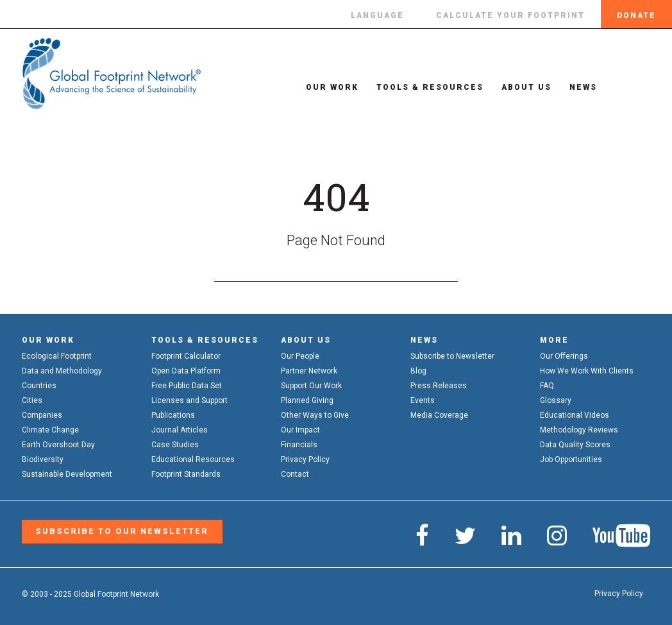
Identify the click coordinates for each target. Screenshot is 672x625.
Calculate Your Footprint (510, 15)
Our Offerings (564, 356)
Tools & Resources (422, 87)
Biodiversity (43, 459)
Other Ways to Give (315, 415)
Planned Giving (307, 400)
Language (377, 15)
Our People (300, 356)
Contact (295, 474)
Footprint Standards (186, 474)
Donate (636, 15)
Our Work (324, 87)
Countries (39, 386)
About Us (518, 87)
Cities (32, 400)
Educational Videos (575, 415)
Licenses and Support (189, 400)
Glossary (556, 400)
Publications (173, 415)
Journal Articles (180, 430)
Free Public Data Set (187, 386)
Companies (42, 415)
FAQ (547, 386)
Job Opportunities (571, 459)
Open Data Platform (186, 371)
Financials (299, 445)
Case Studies (175, 445)
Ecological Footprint (57, 356)
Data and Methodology (62, 371)
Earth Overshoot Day (58, 445)
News (575, 87)
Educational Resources (193, 459)
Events (423, 400)
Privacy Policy (305, 459)
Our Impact (300, 430)
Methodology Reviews (579, 430)
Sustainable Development (67, 474)
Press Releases (439, 386)
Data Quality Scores (575, 445)
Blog (418, 371)
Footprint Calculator (186, 356)
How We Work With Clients (587, 371)
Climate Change (50, 430)
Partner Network (309, 371)
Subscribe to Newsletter (452, 356)
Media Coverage (439, 415)
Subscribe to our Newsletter (119, 531)
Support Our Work (311, 386)
